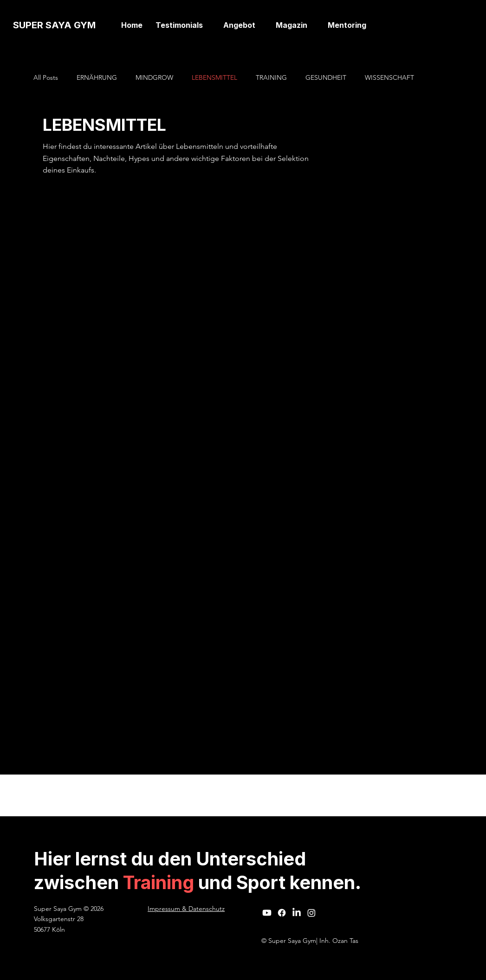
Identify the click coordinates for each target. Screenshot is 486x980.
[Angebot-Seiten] (260, 25)
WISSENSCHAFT (389, 77)
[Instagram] (311, 913)
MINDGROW (154, 77)
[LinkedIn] (297, 913)
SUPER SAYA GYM (54, 25)
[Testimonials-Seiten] (208, 25)
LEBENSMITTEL (214, 77)
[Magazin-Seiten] (312, 25)
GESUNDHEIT (326, 77)
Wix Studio (295, 795)
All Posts (46, 77)
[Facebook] (282, 913)
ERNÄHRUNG (97, 77)
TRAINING (271, 77)
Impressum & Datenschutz (186, 909)
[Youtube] (267, 913)
